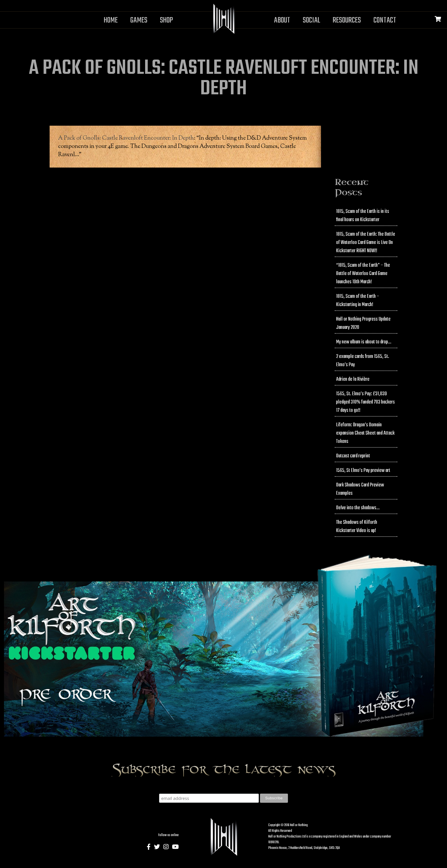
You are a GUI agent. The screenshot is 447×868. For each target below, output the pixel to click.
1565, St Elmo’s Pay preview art (363, 471)
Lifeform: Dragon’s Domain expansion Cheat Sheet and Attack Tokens (365, 433)
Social (311, 20)
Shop (166, 20)
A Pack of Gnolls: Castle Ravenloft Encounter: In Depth (126, 138)
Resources (347, 20)
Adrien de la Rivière (353, 379)
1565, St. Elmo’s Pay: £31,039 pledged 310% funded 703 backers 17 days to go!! (365, 402)
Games (139, 20)
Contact (385, 20)
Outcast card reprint (353, 456)
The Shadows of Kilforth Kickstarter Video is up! (357, 527)
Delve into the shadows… (358, 508)
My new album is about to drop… (364, 342)
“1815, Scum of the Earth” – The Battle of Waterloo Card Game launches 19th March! (363, 274)
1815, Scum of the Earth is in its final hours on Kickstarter (363, 216)
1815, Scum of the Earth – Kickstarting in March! (358, 301)
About (282, 20)
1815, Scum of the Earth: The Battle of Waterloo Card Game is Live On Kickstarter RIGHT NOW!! (366, 243)
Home (111, 20)
